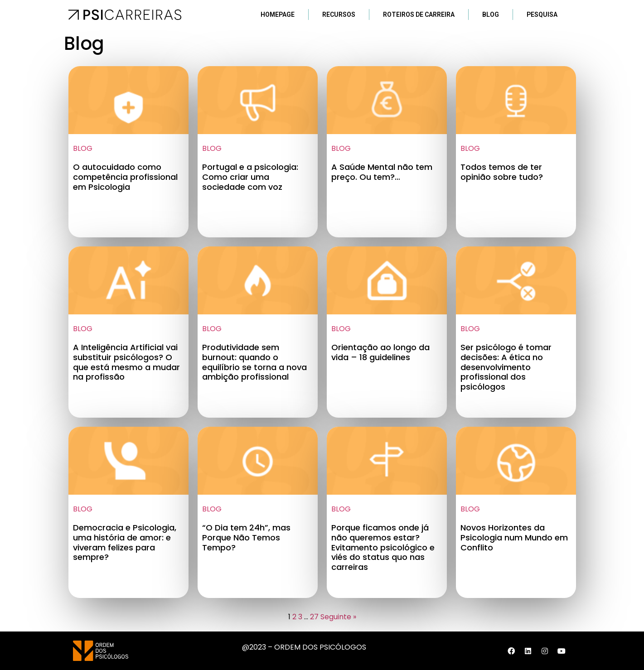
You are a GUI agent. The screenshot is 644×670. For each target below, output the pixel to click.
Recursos (339, 14)
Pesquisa (542, 14)
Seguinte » (338, 617)
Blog (491, 14)
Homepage (278, 14)
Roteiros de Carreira (419, 14)
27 (314, 617)
